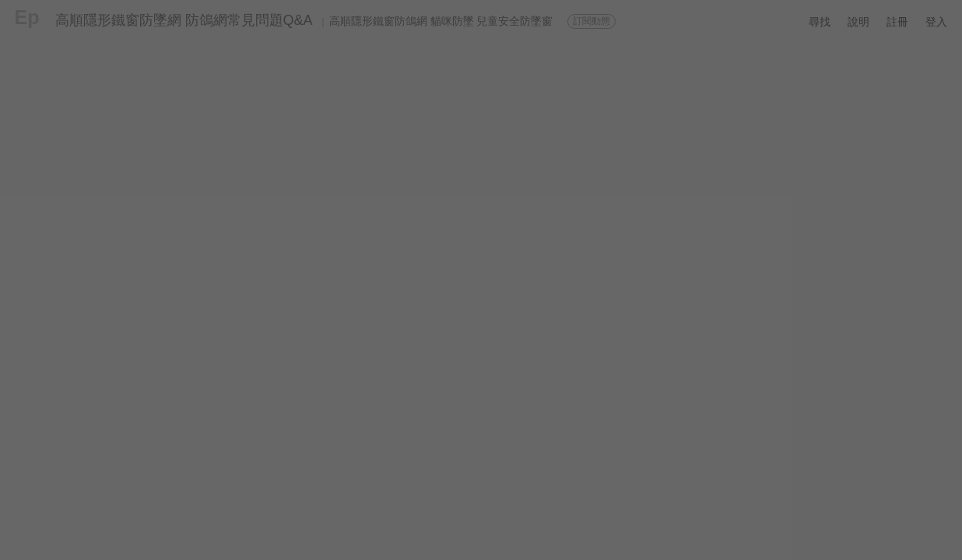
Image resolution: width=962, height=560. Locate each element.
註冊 (897, 22)
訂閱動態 (592, 21)
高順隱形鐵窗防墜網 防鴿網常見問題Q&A (184, 20)
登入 (936, 22)
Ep (27, 17)
